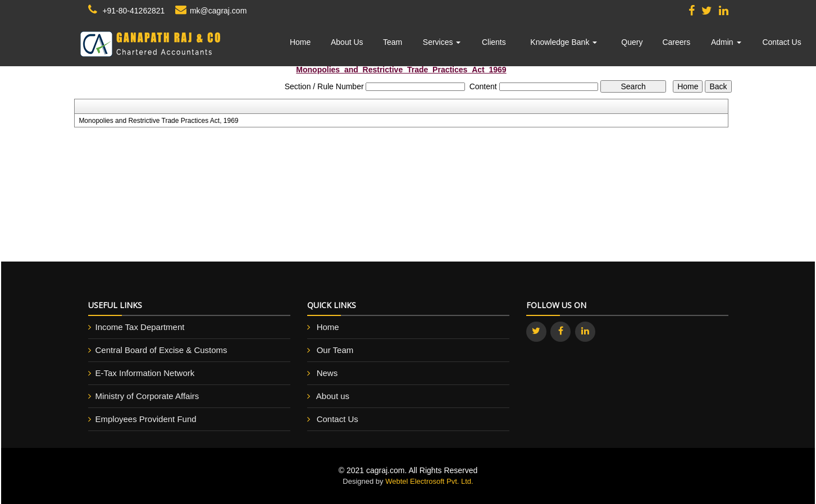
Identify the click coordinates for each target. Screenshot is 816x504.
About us (333, 396)
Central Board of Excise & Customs (161, 350)
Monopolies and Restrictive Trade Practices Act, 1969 (158, 121)
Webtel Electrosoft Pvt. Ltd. (429, 481)
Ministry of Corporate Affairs (147, 396)
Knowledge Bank (564, 42)
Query (632, 42)
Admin (726, 42)
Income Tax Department (140, 327)
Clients (494, 42)
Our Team (335, 350)
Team (393, 42)
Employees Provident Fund (146, 419)
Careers (676, 42)
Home (300, 42)
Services (442, 42)
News (327, 373)
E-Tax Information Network (145, 373)
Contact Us (781, 42)
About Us (347, 42)
